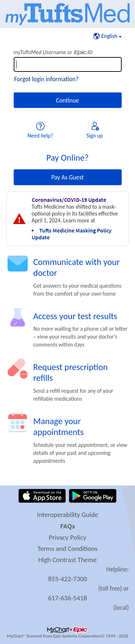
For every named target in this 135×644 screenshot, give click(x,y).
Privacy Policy (67, 537)
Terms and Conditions (67, 549)
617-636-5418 (67, 598)
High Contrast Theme (67, 560)
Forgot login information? (46, 79)
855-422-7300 (67, 579)
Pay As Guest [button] (67, 177)
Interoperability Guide (68, 515)
